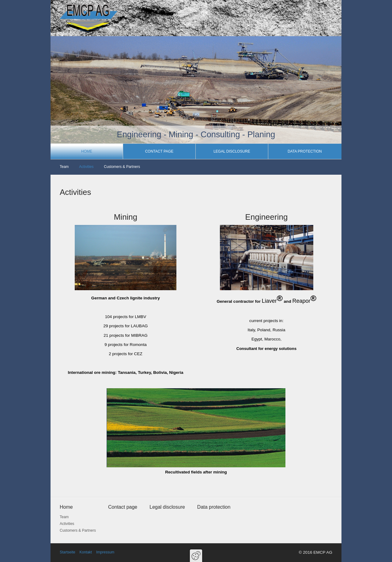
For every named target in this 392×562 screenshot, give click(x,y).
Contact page (159, 151)
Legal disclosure (232, 151)
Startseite (68, 552)
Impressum (105, 552)
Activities (86, 167)
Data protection (305, 151)
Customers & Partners (122, 167)
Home (87, 151)
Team (64, 167)
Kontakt (86, 552)
